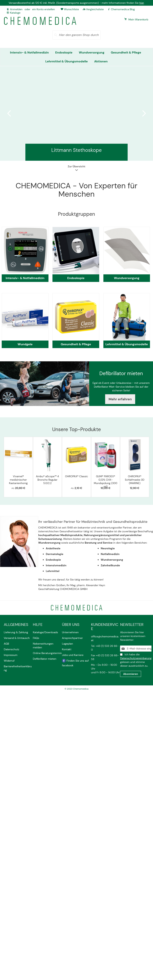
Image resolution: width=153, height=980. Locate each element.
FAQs (36, 638)
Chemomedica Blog (123, 9)
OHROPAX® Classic (76, 476)
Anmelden (16, 9)
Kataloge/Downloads (46, 632)
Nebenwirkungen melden (43, 646)
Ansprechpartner (73, 638)
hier (142, 3)
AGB (6, 644)
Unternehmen (70, 632)
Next (144, 113)
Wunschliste (71, 9)
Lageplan (67, 644)
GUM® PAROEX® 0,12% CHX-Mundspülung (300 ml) (106, 481)
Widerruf (9, 661)
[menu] (76, 57)
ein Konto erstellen (44, 9)
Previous (9, 113)
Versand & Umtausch (17, 638)
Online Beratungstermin (47, 653)
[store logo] (40, 21)
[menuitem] (29, 52)
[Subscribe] (130, 674)
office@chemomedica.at (105, 638)
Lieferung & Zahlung (16, 632)
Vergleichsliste (95, 9)
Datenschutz (11, 649)
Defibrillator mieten (45, 659)
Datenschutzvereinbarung (136, 658)
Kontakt (67, 649)
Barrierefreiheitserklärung (18, 668)
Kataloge (15, 13)
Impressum (11, 655)
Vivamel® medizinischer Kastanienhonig (18, 480)
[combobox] (76, 35)
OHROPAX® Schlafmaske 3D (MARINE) (135, 480)
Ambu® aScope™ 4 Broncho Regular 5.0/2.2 (47, 480)
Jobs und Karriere (73, 655)
